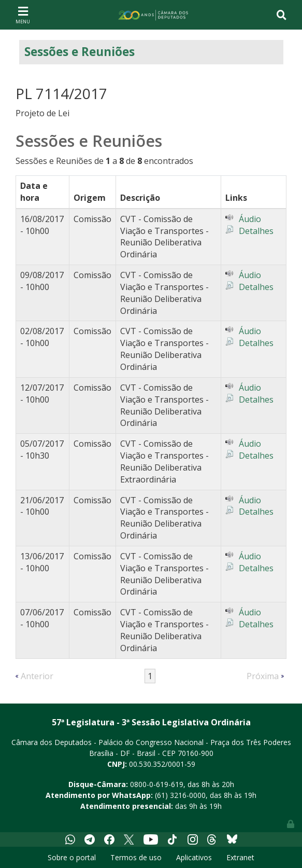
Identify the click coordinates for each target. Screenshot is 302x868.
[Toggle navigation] (23, 15)
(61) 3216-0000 (180, 795)
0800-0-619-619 (157, 784)
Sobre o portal (72, 857)
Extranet (240, 857)
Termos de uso (136, 857)
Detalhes (256, 231)
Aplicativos (194, 857)
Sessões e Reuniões (80, 52)
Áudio (250, 219)
